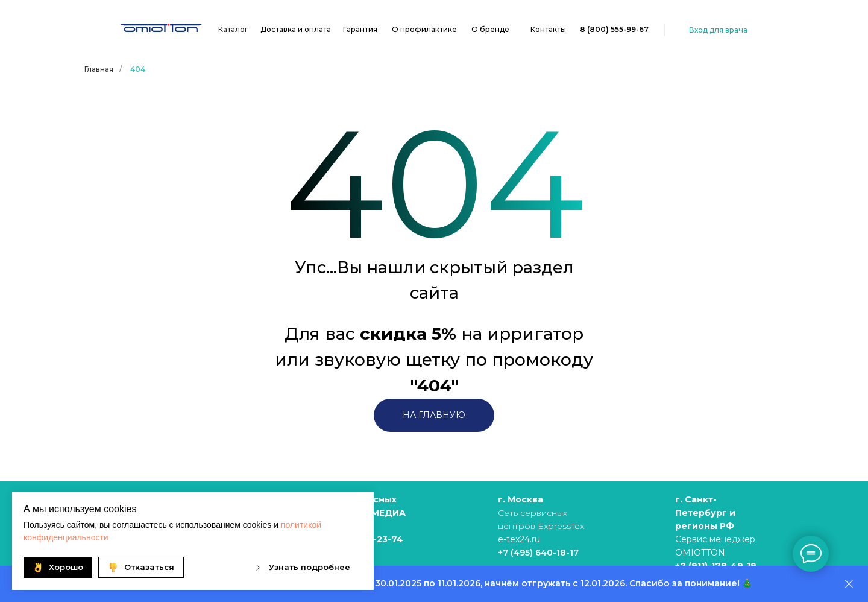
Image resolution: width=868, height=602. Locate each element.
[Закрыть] (849, 584)
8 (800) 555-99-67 (614, 29)
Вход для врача (718, 30)
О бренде (490, 29)
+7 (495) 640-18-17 (538, 553)
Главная (99, 69)
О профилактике (424, 29)
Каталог (233, 29)
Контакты (548, 29)
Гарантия (360, 29)
